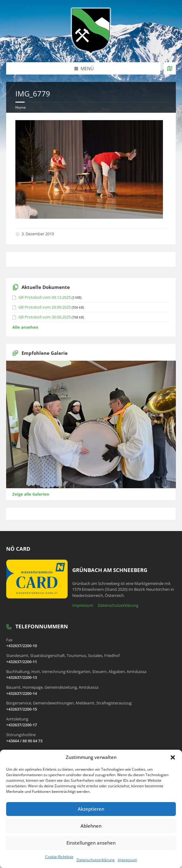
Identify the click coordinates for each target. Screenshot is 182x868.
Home (21, 107)
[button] (173, 757)
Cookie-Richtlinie (59, 857)
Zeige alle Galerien (31, 494)
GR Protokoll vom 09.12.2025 (45, 297)
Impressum (127, 860)
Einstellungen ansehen (91, 843)
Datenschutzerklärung (96, 860)
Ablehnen (91, 826)
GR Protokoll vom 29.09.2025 (45, 307)
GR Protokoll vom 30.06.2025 (45, 317)
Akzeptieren (91, 809)
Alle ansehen (25, 327)
